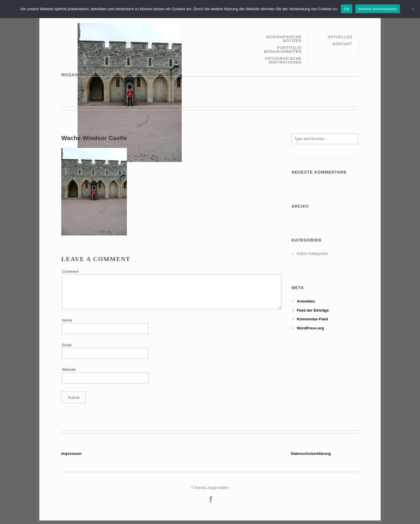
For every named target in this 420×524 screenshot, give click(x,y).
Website (69, 370)
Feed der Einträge (313, 310)
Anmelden (306, 301)
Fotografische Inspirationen (283, 60)
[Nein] (413, 9)
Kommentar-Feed (312, 319)
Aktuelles (340, 37)
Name (67, 320)
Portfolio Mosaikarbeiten (283, 50)
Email (67, 345)
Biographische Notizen (284, 39)
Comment (70, 271)
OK (347, 9)
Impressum (71, 454)
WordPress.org (310, 328)
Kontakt (343, 44)
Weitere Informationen (378, 9)
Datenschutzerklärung (311, 454)
